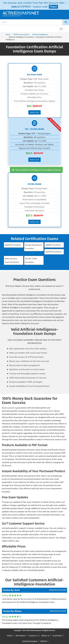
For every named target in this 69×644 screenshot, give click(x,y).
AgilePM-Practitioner (54, 252)
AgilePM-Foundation (13, 245)
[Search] (66, 22)
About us (45, 635)
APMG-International (21, 34)
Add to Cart (35, 112)
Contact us (33, 635)
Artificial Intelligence (40, 34)
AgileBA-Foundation (53, 245)
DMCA (44, 641)
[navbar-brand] (5, 28)
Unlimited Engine (30, 641)
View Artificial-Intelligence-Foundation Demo (36, 170)
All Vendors (21, 635)
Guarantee (57, 635)
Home (8, 34)
